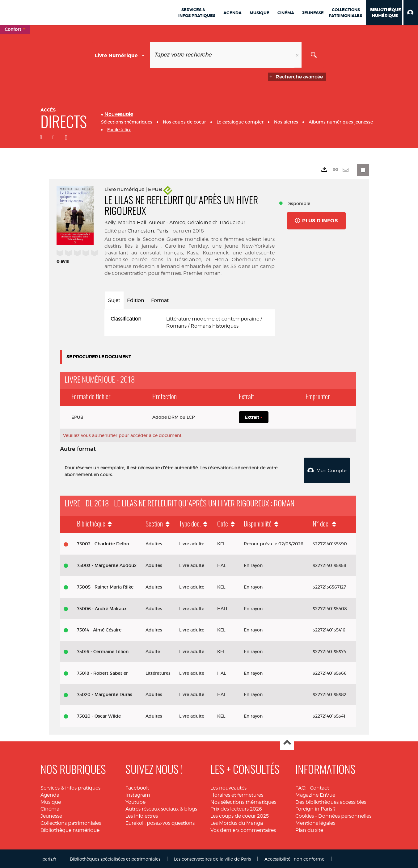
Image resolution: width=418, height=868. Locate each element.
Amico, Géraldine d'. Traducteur (207, 222)
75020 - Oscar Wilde (99, 715)
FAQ (300, 787)
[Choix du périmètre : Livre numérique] (121, 55)
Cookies (305, 815)
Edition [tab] (136, 300)
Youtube (135, 801)
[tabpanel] (190, 323)
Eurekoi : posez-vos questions (160, 822)
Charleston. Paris (148, 231)
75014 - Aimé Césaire (99, 629)
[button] (411, 12)
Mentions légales (315, 822)
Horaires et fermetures (237, 794)
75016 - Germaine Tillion (103, 651)
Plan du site (309, 829)
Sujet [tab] (114, 300)
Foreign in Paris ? (315, 808)
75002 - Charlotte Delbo (103, 543)
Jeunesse (51, 815)
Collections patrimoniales (71, 822)
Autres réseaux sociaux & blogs (161, 808)
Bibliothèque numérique (70, 829)
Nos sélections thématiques (243, 801)
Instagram (138, 794)
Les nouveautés (228, 787)
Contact (319, 787)
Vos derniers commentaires (243, 829)
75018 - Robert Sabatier (102, 672)
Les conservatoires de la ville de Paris (212, 858)
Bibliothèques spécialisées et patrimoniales (115, 858)
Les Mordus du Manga (237, 822)
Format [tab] (160, 300)
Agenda (50, 794)
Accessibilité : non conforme (294, 858)
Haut (287, 742)
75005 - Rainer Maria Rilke (105, 586)
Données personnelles (345, 815)
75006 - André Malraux (102, 608)
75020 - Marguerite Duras (105, 694)
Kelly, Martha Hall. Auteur (135, 222)
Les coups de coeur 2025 (240, 815)
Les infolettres (142, 815)
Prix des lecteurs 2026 (236, 808)
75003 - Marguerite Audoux (107, 565)
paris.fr (49, 858)
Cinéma (50, 808)
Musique (51, 801)
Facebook (137, 787)
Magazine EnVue (315, 794)
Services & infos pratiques (70, 787)
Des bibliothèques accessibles (331, 801)
